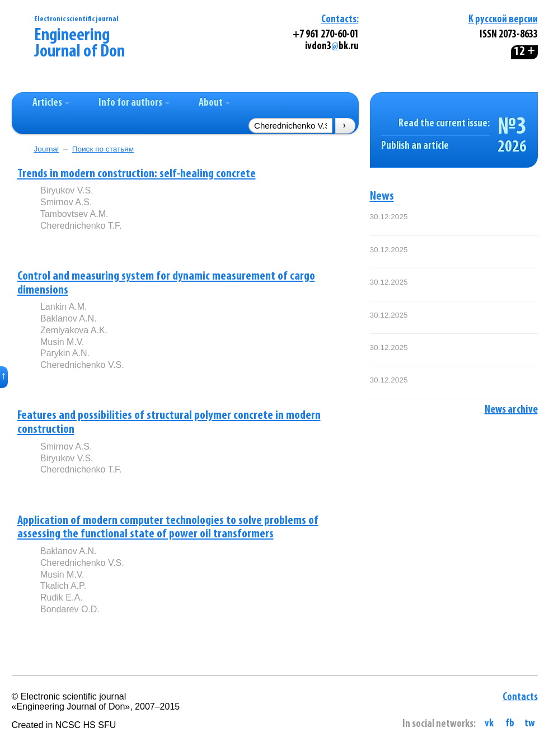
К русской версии (503, 20)
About (214, 103)
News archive (511, 410)
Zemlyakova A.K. (74, 330)
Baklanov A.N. (69, 318)
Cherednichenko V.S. (82, 365)
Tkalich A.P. (63, 586)
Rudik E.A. (62, 597)
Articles (51, 103)
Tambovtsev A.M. (74, 214)
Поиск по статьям (103, 149)
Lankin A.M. (64, 307)
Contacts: (340, 20)
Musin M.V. (62, 342)
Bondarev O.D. (70, 609)
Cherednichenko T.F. (81, 226)
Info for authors (134, 103)
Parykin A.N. (65, 353)
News (382, 197)
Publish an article (415, 146)
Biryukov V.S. (67, 190)
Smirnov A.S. (66, 202)
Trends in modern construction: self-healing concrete (137, 174)
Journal (47, 149)
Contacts (520, 698)
